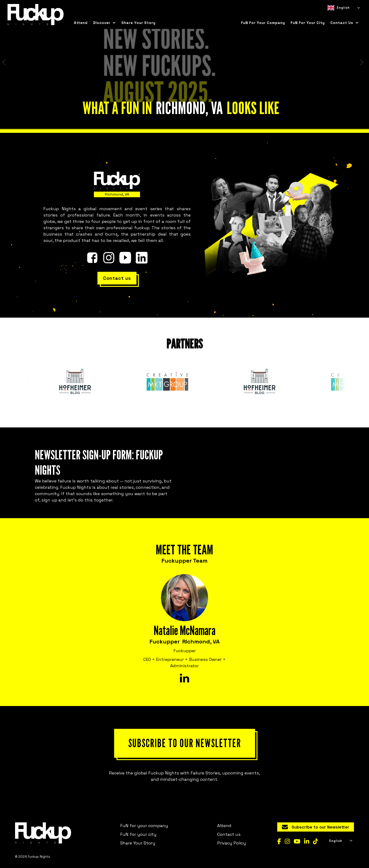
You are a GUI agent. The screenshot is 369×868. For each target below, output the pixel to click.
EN (329, 15)
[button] (104, 23)
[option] (337, 15)
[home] (36, 15)
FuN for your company (263, 23)
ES (337, 15)
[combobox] (343, 8)
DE (346, 15)
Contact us (229, 834)
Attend (81, 23)
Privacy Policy (232, 843)
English (339, 8)
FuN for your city (308, 23)
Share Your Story (138, 23)
